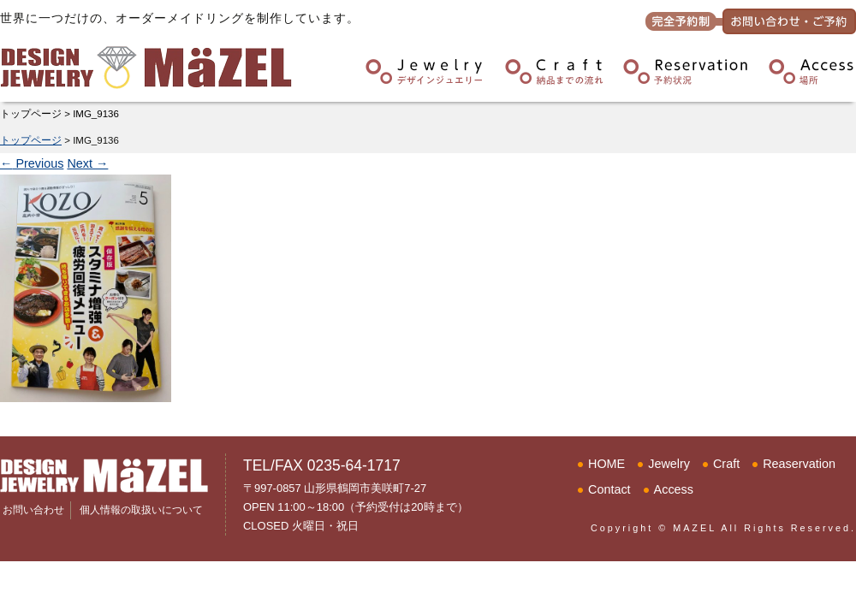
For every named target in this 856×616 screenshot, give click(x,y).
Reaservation (799, 464)
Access (674, 489)
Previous (32, 163)
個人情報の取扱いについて (141, 510)
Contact (609, 489)
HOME (606, 464)
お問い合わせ (33, 510)
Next (87, 163)
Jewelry (669, 464)
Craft (726, 464)
